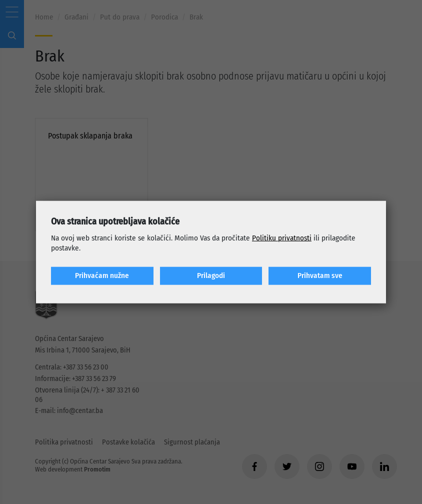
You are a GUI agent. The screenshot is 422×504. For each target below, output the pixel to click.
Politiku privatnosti (282, 238)
